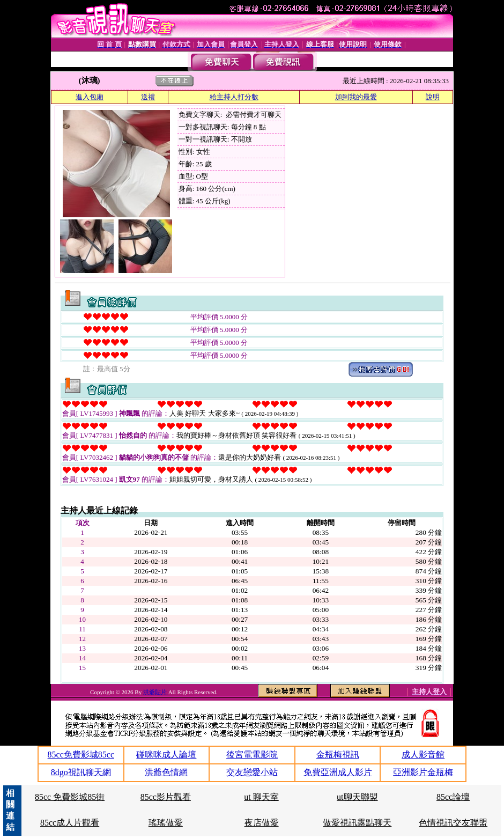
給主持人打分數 (234, 97)
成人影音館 (423, 755)
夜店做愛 (262, 823)
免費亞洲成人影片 (338, 772)
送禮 (148, 97)
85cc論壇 (453, 797)
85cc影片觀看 (166, 797)
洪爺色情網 (166, 772)
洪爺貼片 (156, 692)
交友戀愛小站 (252, 772)
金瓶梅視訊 (338, 755)
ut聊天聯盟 (357, 797)
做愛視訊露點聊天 (357, 823)
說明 (433, 97)
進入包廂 (90, 97)
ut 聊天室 (261, 797)
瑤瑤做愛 (166, 823)
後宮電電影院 (252, 755)
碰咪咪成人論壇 (166, 755)
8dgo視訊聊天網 (81, 772)
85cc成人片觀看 (70, 823)
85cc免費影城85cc (81, 755)
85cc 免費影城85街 (70, 797)
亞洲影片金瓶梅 (423, 772)
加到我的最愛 (356, 97)
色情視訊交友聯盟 (453, 823)
